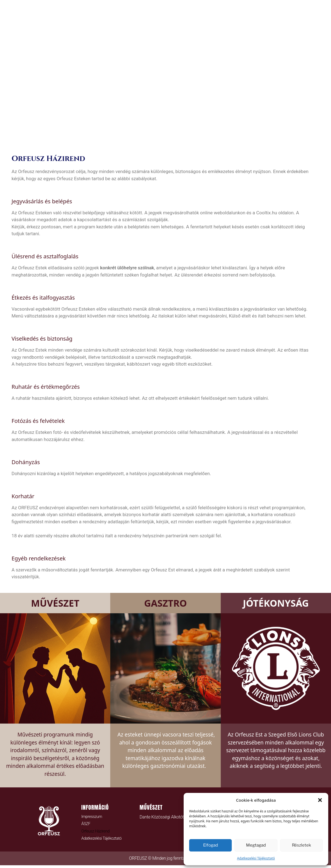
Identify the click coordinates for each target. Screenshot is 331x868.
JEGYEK (146, 135)
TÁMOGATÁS (228, 135)
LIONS (261, 135)
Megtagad (256, 845)
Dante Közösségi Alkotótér (163, 817)
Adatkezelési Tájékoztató (256, 858)
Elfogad (211, 845)
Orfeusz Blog (185, 135)
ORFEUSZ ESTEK (107, 135)
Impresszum (93, 817)
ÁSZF (86, 825)
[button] (320, 800)
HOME (70, 135)
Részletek (301, 845)
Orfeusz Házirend (97, 833)
